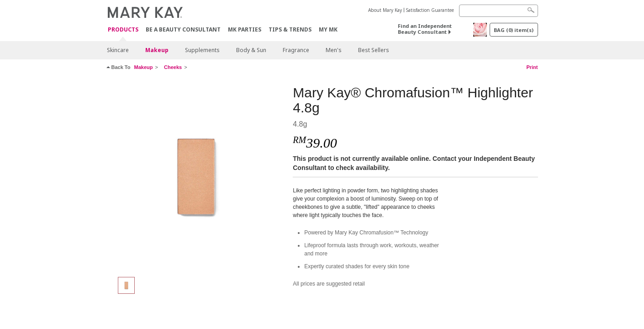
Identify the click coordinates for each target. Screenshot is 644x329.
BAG (514, 30)
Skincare (118, 50)
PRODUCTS (123, 30)
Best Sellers (374, 50)
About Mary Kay (385, 10)
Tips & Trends (290, 29)
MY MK (328, 29)
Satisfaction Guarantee (430, 10)
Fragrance (296, 50)
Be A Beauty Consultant (183, 29)
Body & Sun (251, 50)
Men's (334, 50)
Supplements (202, 50)
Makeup (157, 50)
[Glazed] (196, 176)
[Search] (499, 11)
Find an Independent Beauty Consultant (425, 29)
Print (532, 67)
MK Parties (245, 29)
